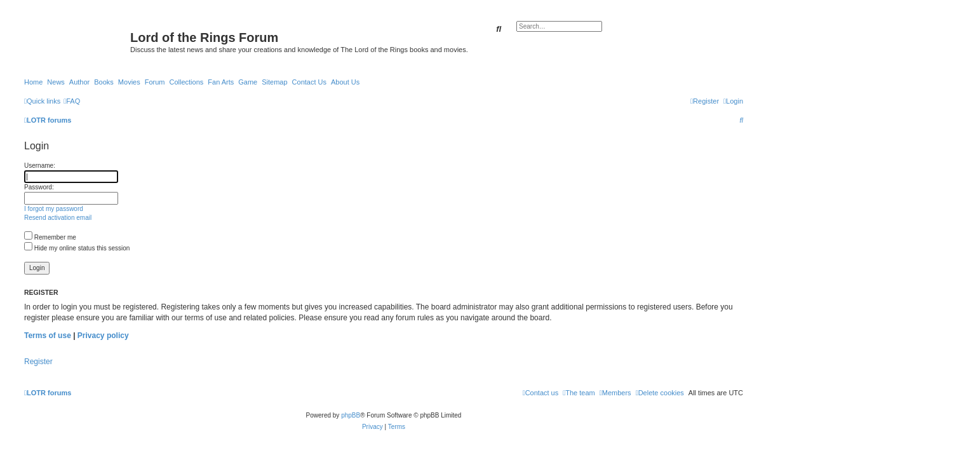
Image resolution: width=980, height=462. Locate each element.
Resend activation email (58, 218)
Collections (186, 82)
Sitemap (274, 82)
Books (104, 82)
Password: (39, 187)
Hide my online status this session (77, 248)
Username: (40, 166)
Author (79, 82)
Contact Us (309, 82)
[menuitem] (72, 101)
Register (38, 362)
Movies (129, 82)
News (56, 82)
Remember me (50, 237)
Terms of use (48, 336)
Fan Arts (221, 82)
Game (248, 82)
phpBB (351, 415)
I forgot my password (54, 209)
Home (33, 82)
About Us (345, 82)
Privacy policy (103, 336)
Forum (155, 82)
